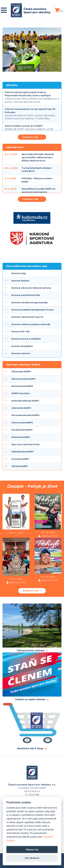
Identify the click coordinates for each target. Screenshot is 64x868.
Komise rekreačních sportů (27, 317)
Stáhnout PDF (50, 536)
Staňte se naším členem (30, 699)
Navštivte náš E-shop (30, 748)
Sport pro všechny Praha (26, 444)
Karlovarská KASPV (22, 386)
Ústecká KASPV (20, 459)
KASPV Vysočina (21, 393)
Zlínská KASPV (20, 466)
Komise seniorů (21, 353)
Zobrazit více (32, 137)
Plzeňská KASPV (21, 437)
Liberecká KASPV (21, 408)
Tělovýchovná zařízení (30, 651)
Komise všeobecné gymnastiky (30, 303)
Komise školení (20, 281)
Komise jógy (19, 273)
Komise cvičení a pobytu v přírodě (31, 324)
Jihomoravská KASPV (24, 379)
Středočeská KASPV (23, 452)
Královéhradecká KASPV (25, 401)
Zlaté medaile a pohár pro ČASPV (24, 126)
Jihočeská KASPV (21, 372)
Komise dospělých (22, 346)
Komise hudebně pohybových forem (33, 310)
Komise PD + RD (20, 332)
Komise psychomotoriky (26, 295)
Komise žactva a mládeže (26, 339)
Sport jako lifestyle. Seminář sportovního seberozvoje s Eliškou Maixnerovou (38, 157)
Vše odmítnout (32, 858)
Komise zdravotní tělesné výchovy (31, 288)
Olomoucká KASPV (22, 423)
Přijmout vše (32, 850)
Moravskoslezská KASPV (26, 415)
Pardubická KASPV (22, 430)
